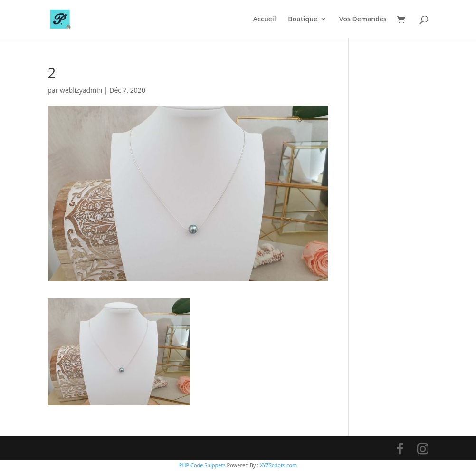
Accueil (265, 19)
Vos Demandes (363, 19)
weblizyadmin (81, 90)
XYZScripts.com (278, 465)
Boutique (303, 19)
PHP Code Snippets (202, 465)
